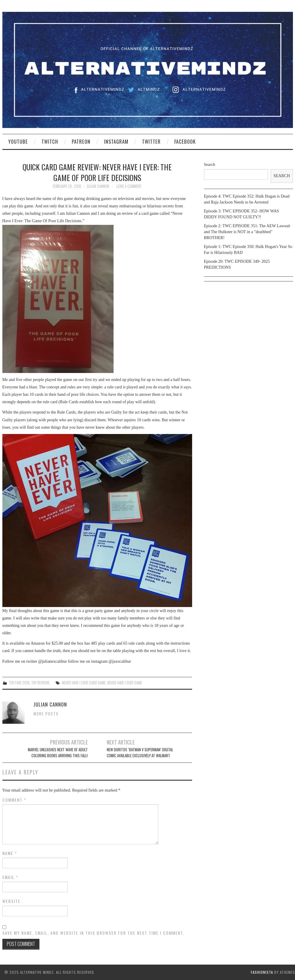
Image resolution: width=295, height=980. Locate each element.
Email (10, 877)
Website (11, 901)
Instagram (116, 141)
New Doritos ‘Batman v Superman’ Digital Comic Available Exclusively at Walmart (140, 753)
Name (10, 853)
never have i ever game (125, 683)
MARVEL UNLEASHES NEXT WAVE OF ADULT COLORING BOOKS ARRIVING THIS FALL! (58, 753)
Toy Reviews (40, 683)
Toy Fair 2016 (19, 683)
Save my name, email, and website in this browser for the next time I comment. (93, 933)
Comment (14, 800)
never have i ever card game (84, 683)
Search (210, 165)
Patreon (81, 141)
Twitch (50, 141)
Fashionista (262, 972)
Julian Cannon (98, 186)
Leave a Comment (129, 186)
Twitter (151, 141)
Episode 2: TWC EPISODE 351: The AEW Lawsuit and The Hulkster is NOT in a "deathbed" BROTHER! (247, 232)
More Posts (46, 714)
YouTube (18, 141)
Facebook (185, 141)
